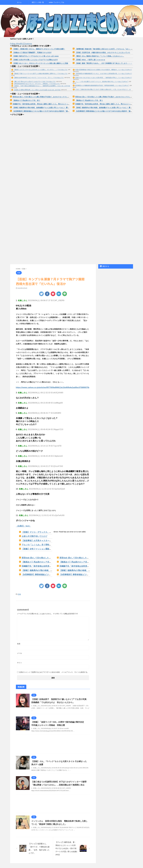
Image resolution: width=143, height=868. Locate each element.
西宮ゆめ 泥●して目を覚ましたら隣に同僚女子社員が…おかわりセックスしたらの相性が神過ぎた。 (49, 97)
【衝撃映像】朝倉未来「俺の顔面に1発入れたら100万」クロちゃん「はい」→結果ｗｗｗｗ (109, 49)
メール (19, 649)
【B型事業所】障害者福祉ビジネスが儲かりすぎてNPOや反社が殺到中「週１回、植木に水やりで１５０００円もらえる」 (57, 111)
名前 (19, 640)
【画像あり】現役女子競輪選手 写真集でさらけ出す (32, 53)
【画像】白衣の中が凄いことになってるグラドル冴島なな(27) (35, 60)
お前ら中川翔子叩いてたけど (33, 535)
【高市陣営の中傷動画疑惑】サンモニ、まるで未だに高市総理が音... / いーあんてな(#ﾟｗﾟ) (104, 74)
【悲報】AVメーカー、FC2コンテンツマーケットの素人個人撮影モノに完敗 (40, 63)
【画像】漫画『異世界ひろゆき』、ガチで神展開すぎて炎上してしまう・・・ (104, 63)
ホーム (19, 2)
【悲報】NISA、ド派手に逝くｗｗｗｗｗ (90, 60)
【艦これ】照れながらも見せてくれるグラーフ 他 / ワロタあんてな (35, 82)
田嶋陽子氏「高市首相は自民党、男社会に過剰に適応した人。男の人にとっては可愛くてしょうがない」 (51, 104)
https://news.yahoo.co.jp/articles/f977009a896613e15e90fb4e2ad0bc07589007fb (49, 387)
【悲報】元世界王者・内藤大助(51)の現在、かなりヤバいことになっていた (103, 53)
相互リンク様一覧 (38, 2)
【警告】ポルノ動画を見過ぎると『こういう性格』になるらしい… (100, 56)
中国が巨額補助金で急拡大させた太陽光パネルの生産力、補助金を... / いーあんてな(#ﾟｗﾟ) (104, 70)
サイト (19, 659)
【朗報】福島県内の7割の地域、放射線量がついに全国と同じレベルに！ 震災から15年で (45, 108)
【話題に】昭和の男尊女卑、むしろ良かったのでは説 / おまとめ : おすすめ (37, 90)
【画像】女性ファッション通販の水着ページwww (41, 547)
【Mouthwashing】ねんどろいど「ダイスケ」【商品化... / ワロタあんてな (37, 84)
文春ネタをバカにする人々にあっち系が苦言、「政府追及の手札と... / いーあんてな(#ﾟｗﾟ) (104, 78)
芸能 (19, 590)
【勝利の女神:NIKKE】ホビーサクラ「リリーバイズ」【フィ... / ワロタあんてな (39, 78)
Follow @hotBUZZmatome (21, 44)
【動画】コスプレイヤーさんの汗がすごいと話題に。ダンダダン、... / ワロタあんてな (41, 70)
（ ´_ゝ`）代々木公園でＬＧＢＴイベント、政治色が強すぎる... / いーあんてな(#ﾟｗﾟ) (102, 82)
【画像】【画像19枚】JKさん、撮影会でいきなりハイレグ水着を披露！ (39, 49)
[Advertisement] (53, 742)
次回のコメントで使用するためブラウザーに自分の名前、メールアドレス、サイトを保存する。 (54, 668)
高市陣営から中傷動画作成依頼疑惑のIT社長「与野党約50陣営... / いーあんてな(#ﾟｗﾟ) (102, 85)
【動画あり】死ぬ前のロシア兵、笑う (26, 100)
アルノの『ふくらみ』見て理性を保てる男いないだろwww (45, 543)
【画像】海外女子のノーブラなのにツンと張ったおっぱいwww (36, 56)
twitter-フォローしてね (56, 2)
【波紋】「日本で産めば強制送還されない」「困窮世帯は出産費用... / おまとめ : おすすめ (42, 86)
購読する (105, 266)
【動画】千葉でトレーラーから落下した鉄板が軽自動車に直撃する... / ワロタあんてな (41, 74)
